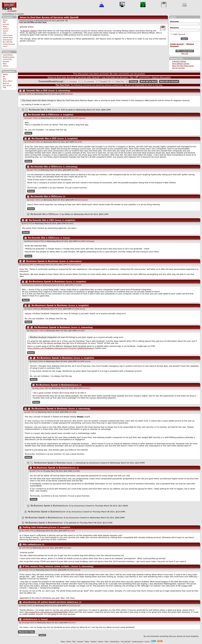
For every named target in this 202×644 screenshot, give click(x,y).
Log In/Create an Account (115, 77)
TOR (4, 88)
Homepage (90, 241)
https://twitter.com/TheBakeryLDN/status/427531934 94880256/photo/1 (61, 348)
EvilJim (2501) (35, 200)
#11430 (71, 265)
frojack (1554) (32, 118)
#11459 (76, 309)
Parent (28, 133)
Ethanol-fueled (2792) (35, 241)
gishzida (73, 523)
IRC (4, 77)
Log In (5, 46)
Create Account (9, 44)
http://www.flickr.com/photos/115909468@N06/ (46, 612)
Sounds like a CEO (37, 91)
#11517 (72, 623)
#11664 (76, 471)
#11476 (78, 142)
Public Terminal (178, 34)
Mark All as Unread (169, 81)
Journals (6, 24)
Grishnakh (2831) (34, 142)
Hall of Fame (8, 35)
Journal (82, 118)
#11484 (82, 241)
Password (174, 28)
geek (71, 110)
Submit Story (8, 38)
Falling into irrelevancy (36, 527)
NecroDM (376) (28, 531)
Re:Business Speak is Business (47, 282)
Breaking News (9, 57)
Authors (6, 29)
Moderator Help (26, 632)
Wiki (4, 79)
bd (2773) (28, 224)
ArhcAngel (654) (28, 623)
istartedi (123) (27, 570)
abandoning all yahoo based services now (47, 602)
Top (132, 77)
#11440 (78, 285)
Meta (5, 64)
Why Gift (185, 54)
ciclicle (27, 619)
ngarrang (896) (28, 265)
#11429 (69, 94)
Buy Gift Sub (8, 42)
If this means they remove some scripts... (47, 566)
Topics (5, 27)
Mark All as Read (149, 81)
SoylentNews (9, 7)
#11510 (70, 606)
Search (5, 31)
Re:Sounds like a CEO (40, 110)
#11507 (70, 570)
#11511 (78, 200)
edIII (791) (33, 170)
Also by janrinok (178, 68)
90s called (29, 545)
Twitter (5, 75)
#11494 (75, 170)
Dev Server (7, 86)
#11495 (81, 361)
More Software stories (181, 64)
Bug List (6, 83)
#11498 (73, 412)
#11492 (81, 331)
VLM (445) (26, 548)
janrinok (30, 21)
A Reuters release (179, 61)
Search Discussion (161, 77)
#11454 (67, 548)
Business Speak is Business (42, 261)
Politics (5, 66)
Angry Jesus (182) (36, 331)
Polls (4, 33)
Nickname (174, 22)
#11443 (71, 531)
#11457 (76, 118)
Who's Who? (8, 81)
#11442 (70, 224)
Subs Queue (7, 40)
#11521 (86, 388)
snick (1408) (26, 94)
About (5, 20)
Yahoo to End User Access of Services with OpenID (49, 17)
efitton (68, 214)
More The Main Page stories (183, 66)
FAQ (4, 22)
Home (63, 641)
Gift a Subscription (185, 51)
